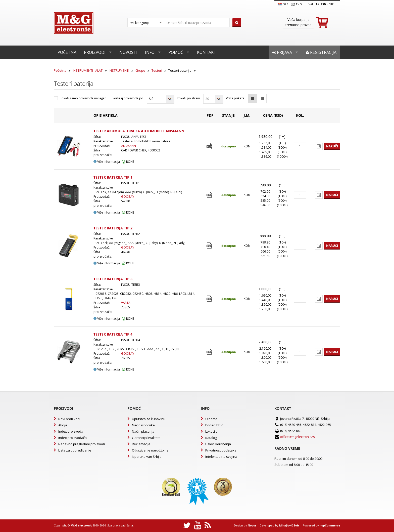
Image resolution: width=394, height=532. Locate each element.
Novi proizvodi (69, 419)
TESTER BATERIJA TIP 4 (113, 334)
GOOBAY (128, 197)
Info (150, 52)
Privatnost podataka (221, 450)
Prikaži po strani (188, 98)
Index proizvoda (71, 431)
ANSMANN (129, 146)
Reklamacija (141, 444)
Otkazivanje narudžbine (150, 450)
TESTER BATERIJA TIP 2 (113, 228)
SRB (283, 4)
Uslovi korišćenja (218, 444)
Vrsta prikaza (235, 98)
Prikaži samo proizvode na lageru (84, 98)
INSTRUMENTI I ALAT (88, 70)
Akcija (63, 425)
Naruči (332, 146)
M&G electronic (81, 525)
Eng (296, 4)
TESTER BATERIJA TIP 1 (113, 177)
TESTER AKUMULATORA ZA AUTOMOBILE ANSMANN (139, 131)
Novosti (128, 52)
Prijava (282, 52)
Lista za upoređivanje (75, 450)
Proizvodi (95, 52)
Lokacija (211, 431)
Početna (67, 52)
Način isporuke (143, 425)
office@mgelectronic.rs (298, 437)
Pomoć (176, 52)
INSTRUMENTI (119, 70)
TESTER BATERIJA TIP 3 (113, 279)
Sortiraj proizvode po (128, 98)
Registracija (321, 52)
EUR (331, 4)
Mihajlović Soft (289, 525)
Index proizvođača (72, 438)
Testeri (157, 70)
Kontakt (207, 52)
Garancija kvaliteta (146, 438)
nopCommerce (330, 525)
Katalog (211, 438)
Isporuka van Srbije (147, 457)
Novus (252, 525)
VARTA (126, 303)
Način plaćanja (143, 431)
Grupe (140, 70)
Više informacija (107, 162)
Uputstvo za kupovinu (149, 419)
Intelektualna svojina (221, 457)
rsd (323, 4)
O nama (211, 419)
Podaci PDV (214, 425)
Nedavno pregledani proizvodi (82, 444)
